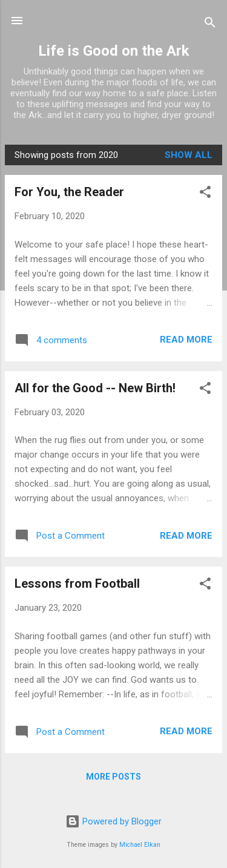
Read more (186, 340)
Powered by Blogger (113, 821)
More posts (113, 777)
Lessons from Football (77, 584)
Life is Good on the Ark (114, 51)
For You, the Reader (69, 192)
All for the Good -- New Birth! (95, 388)
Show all (189, 155)
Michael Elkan (140, 845)
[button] (205, 194)
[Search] (210, 25)
